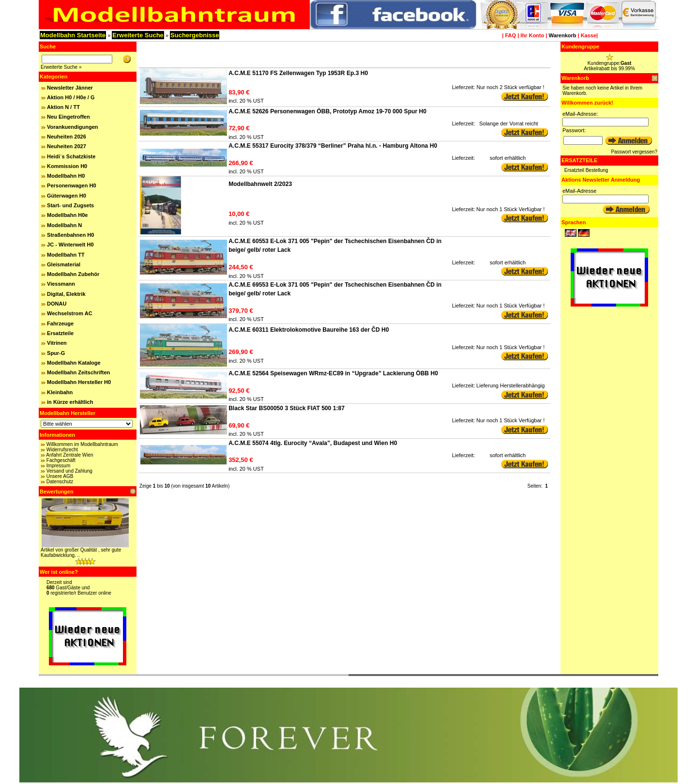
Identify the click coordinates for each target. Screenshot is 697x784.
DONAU (57, 304)
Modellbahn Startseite (73, 35)
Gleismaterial (64, 264)
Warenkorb (562, 35)
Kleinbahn (60, 392)
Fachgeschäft (61, 460)
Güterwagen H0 (67, 196)
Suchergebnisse (195, 35)
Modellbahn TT (66, 255)
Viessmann (61, 284)
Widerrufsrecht (62, 450)
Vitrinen (57, 343)
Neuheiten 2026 (67, 137)
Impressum (58, 466)
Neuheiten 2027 (67, 146)
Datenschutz (60, 482)
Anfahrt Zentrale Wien (69, 455)
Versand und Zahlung (69, 471)
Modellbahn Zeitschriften (78, 372)
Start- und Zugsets (70, 205)
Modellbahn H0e (67, 215)
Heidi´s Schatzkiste (71, 156)
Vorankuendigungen (73, 127)
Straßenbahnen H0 (70, 235)
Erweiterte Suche (138, 35)
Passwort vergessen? (634, 152)
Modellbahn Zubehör (73, 274)
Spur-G (56, 353)
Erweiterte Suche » (61, 67)
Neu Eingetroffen (68, 117)
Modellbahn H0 (66, 176)
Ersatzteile (60, 333)
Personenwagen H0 (71, 185)
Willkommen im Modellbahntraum (82, 444)
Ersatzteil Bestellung (586, 170)
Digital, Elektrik (66, 294)
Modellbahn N (64, 225)
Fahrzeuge (60, 323)
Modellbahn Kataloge (74, 363)
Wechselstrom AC (70, 313)
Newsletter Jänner (70, 88)
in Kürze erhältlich (70, 402)
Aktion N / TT (63, 107)
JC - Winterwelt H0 (70, 245)
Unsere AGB (60, 476)
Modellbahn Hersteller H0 (79, 382)
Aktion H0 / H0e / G (71, 97)
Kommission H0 (67, 166)
